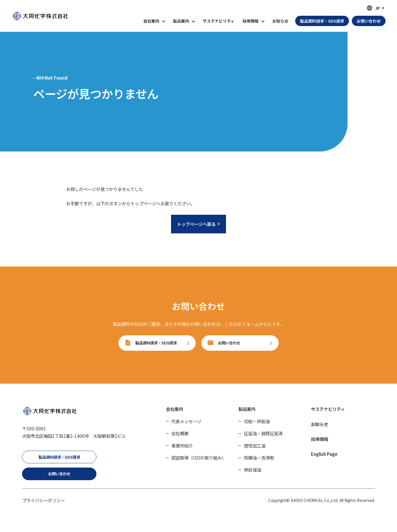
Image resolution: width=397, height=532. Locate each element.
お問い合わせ (59, 480)
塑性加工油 (255, 452)
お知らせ (280, 21)
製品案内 (247, 415)
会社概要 (180, 440)
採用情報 (319, 445)
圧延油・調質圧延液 (263, 440)
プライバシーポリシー (43, 506)
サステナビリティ (219, 21)
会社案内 (174, 415)
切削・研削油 (257, 427)
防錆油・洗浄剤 (259, 464)
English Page (324, 460)
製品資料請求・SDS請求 (59, 463)
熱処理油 (253, 476)
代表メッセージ (186, 427)
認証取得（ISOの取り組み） (199, 464)
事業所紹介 (182, 452)
